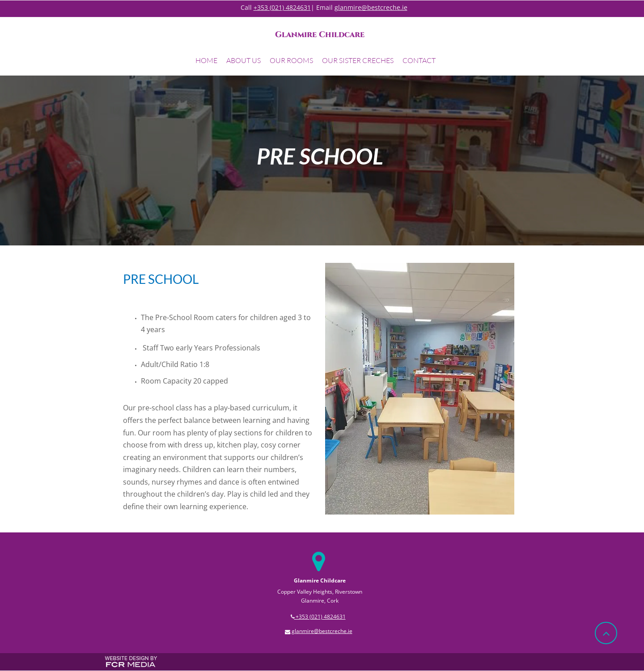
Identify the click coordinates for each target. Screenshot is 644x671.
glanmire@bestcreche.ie (371, 7)
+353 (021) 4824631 (282, 7)
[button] (244, 62)
